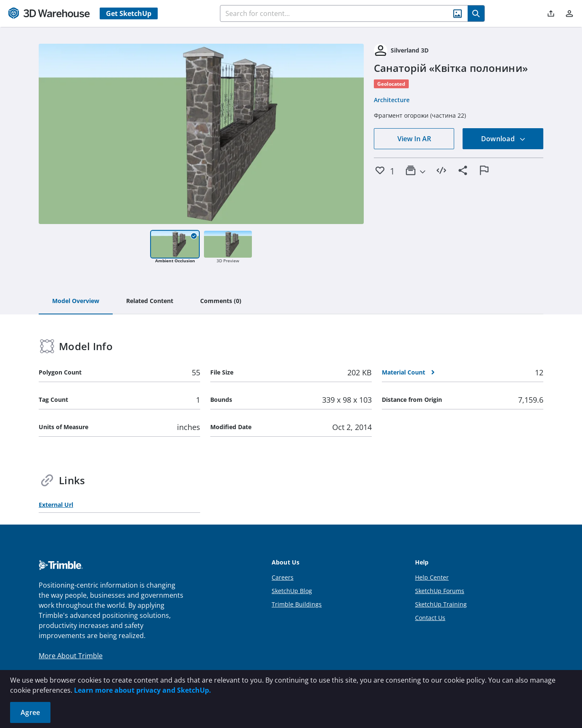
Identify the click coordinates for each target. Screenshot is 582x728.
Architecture (392, 100)
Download (503, 139)
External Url (56, 505)
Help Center (432, 577)
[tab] (76, 301)
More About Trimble (71, 656)
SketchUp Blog (292, 591)
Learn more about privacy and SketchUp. (143, 690)
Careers (283, 577)
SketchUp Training (441, 604)
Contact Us (430, 618)
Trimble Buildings (297, 604)
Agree (30, 712)
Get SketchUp (129, 13)
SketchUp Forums (440, 591)
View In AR (414, 139)
